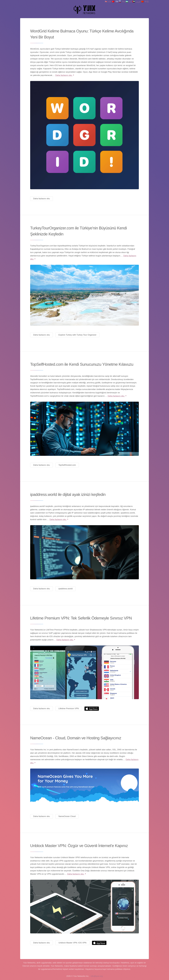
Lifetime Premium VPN (69, 708)
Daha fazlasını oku (65, 75)
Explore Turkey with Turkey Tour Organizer (77, 335)
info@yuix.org (97, 976)
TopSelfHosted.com (67, 465)
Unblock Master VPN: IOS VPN (72, 943)
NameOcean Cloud (67, 816)
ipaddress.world (65, 589)
